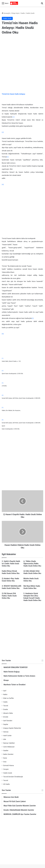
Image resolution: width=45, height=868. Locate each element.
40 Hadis (6, 784)
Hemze (6, 732)
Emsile (6, 717)
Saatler (6, 750)
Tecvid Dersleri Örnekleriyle (13, 777)
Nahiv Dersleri (8, 754)
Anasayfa (6, 13)
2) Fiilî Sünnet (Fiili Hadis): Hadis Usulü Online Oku (9, 596)
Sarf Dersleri (8, 721)
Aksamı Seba (8, 713)
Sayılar (6, 724)
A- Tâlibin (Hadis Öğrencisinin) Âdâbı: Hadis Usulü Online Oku (32, 564)
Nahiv (5, 694)
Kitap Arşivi (15, 13)
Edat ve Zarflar (9, 698)
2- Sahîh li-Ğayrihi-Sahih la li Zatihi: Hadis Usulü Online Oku (11, 564)
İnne (5, 762)
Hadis (23, 13)
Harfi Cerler (7, 735)
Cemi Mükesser (9, 747)
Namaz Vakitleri (9, 743)
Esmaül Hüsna (9, 765)
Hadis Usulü (30, 13)
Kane (5, 758)
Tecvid (6, 706)
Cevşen (6, 769)
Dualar (6, 709)
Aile (5, 739)
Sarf (5, 691)
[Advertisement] (22, 62)
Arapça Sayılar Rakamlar (12, 728)
